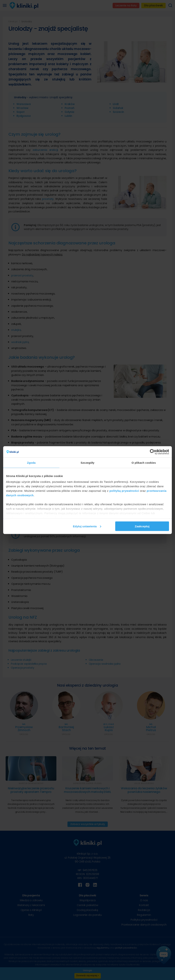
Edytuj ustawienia (87, 526)
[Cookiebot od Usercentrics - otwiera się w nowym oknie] (153, 452)
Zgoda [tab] (31, 462)
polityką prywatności (124, 491)
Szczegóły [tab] (87, 462)
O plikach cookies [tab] (144, 462)
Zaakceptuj (142, 526)
